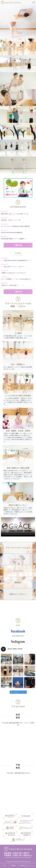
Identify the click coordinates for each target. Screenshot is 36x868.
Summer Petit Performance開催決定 (18, 231)
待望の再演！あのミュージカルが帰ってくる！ (18, 213)
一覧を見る (18, 245)
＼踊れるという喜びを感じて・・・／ (18, 284)
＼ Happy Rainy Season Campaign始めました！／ (18, 259)
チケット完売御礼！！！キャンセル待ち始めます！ (18, 278)
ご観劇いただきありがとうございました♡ (18, 272)
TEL (5, 866)
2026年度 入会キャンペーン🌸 (18, 219)
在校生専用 (23, 866)
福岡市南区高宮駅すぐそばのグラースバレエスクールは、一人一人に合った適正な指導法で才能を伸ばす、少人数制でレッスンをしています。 (11, 2)
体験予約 (14, 866)
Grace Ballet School (18, 636)
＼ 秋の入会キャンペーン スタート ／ (18, 265)
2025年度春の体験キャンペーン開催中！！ (18, 238)
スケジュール (32, 866)
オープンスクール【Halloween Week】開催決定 (18, 225)
